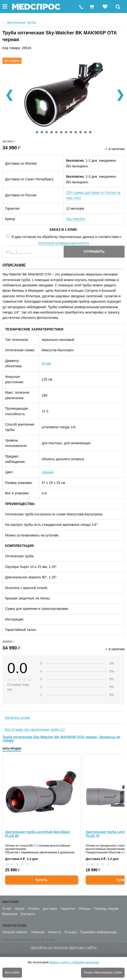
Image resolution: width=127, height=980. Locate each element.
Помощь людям (106, 909)
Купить (41, 880)
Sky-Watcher (76, 219)
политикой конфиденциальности (64, 243)
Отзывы (71, 932)
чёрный (47, 472)
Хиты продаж (12, 749)
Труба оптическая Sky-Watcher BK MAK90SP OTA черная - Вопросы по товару (61, 739)
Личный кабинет (15, 932)
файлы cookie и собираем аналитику (75, 962)
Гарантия (68, 909)
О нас (7, 909)
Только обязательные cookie (103, 972)
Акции (19, 909)
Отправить (94, 252)
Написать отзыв (17, 718)
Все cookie (12, 972)
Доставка (50, 909)
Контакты (28, 914)
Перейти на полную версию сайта (64, 948)
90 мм (46, 363)
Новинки (38, 932)
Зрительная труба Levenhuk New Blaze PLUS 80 (37, 834)
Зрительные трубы (19, 23)
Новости (54, 932)
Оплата (33, 909)
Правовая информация (98, 932)
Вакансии (10, 914)
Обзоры (85, 909)
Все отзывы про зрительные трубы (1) (35, 729)
